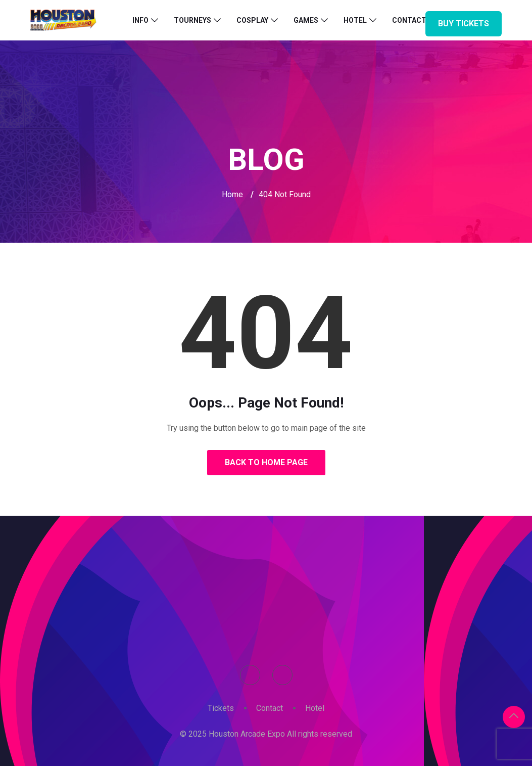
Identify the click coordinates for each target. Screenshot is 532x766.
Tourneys (192, 20)
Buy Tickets (464, 24)
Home (232, 194)
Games (306, 20)
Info (140, 20)
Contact (270, 708)
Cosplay (252, 20)
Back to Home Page (266, 462)
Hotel (355, 20)
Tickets (221, 708)
